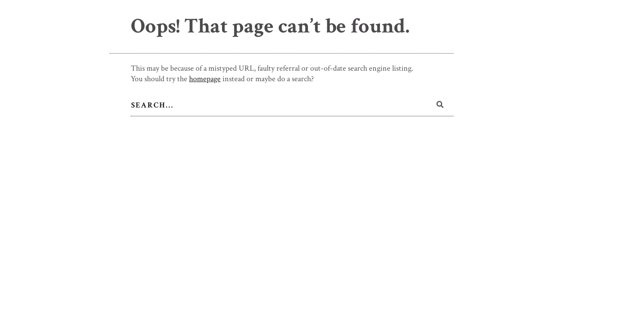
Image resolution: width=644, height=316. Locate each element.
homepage (205, 79)
